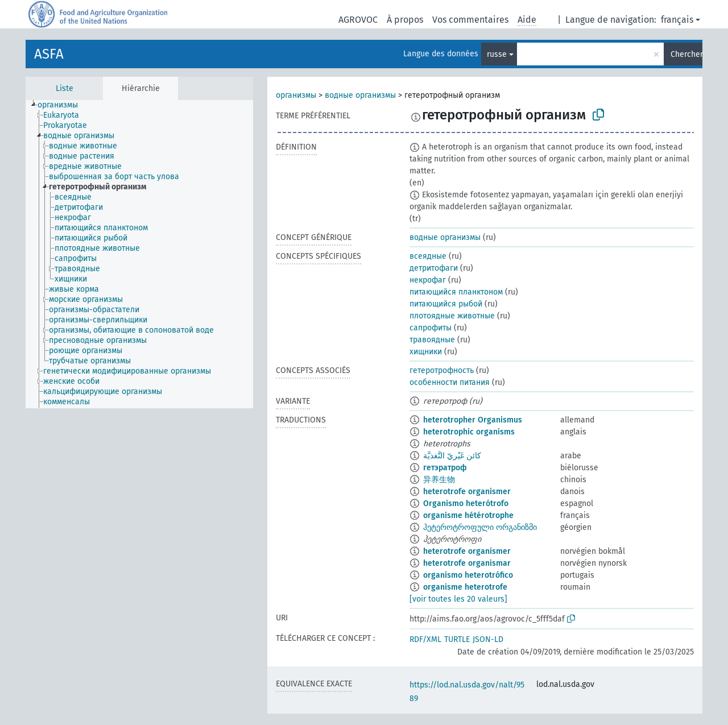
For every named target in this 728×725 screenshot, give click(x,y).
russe (497, 54)
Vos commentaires (470, 20)
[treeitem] (63, 105)
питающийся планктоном (456, 292)
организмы (296, 95)
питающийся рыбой (446, 304)
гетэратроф (445, 468)
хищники (426, 352)
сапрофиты (431, 328)
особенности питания (450, 382)
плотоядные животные (452, 316)
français (677, 20)
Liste (65, 88)
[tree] (139, 254)
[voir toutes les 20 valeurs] (458, 599)
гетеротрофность (442, 370)
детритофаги (434, 268)
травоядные (432, 340)
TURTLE (457, 639)
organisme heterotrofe (465, 587)
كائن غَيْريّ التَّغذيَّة (452, 456)
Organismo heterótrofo (466, 504)
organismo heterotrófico (468, 575)
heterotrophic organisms (469, 432)
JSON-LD (488, 639)
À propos (405, 20)
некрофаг (428, 280)
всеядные (428, 256)
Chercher (686, 54)
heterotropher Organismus (473, 420)
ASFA (49, 54)
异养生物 (439, 480)
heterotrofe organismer (467, 492)
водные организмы (360, 95)
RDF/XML (425, 639)
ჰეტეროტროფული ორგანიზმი (480, 527)
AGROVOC (358, 20)
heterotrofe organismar (467, 563)
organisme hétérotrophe (468, 515)
